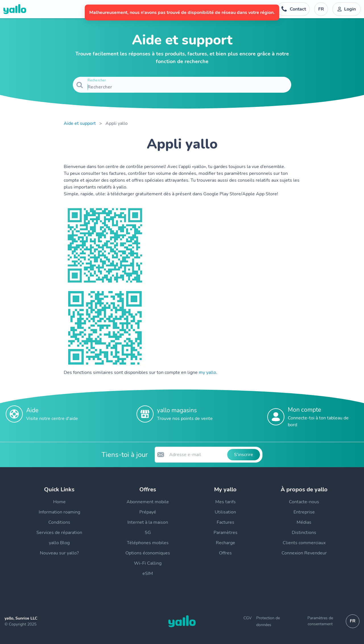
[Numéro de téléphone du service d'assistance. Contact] (293, 9)
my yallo (207, 372)
